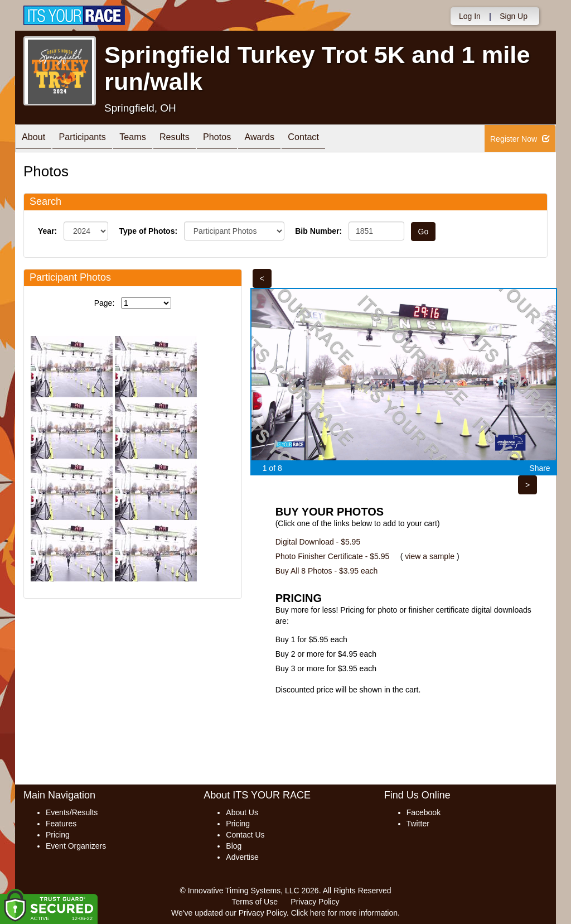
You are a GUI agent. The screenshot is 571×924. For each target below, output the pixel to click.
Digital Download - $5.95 (318, 542)
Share (539, 468)
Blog (234, 846)
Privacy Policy (315, 902)
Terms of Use (255, 902)
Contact (340, 139)
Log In (470, 16)
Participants (91, 139)
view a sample (430, 556)
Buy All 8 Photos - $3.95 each (327, 571)
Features (61, 824)
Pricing (58, 835)
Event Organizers (76, 846)
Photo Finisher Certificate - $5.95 (333, 556)
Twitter (418, 824)
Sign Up (514, 16)
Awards (290, 139)
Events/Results (72, 812)
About (36, 139)
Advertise (242, 857)
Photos (242, 139)
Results (194, 139)
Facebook (424, 812)
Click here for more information (344, 913)
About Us (242, 812)
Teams (147, 139)
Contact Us (245, 835)
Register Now (520, 139)
